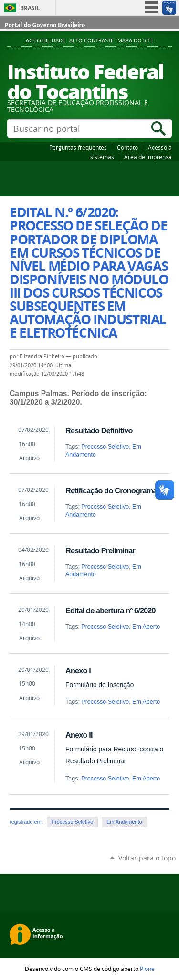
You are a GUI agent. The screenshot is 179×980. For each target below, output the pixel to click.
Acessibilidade (46, 40)
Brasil (30, 8)
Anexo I (78, 670)
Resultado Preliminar (100, 550)
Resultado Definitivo (99, 430)
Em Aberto (146, 627)
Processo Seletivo (105, 447)
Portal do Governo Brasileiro (45, 25)
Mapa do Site (135, 40)
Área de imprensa (148, 157)
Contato (127, 147)
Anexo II (79, 735)
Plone (147, 969)
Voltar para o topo (147, 858)
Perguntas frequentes (78, 147)
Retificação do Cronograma (111, 490)
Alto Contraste (91, 40)
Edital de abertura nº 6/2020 (111, 610)
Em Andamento (124, 822)
